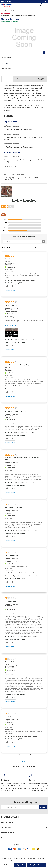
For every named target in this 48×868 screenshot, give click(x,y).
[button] (11, 333)
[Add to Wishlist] (44, 53)
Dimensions (30, 79)
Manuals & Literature (41, 79)
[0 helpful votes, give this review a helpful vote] (8, 286)
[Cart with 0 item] (41, 5)
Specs (18, 79)
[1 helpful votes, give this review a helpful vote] (7, 392)
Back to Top (24, 757)
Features (7, 79)
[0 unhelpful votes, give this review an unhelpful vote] (13, 286)
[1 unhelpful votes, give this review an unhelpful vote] (13, 439)
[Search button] (37, 5)
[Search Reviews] (24, 241)
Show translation (10, 325)
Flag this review (10, 290)
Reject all (20, 865)
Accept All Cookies (37, 865)
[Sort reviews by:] (19, 248)
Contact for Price (10, 19)
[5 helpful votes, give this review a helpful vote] (8, 489)
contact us (9, 22)
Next (24, 761)
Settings (7, 865)
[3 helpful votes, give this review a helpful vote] (8, 439)
